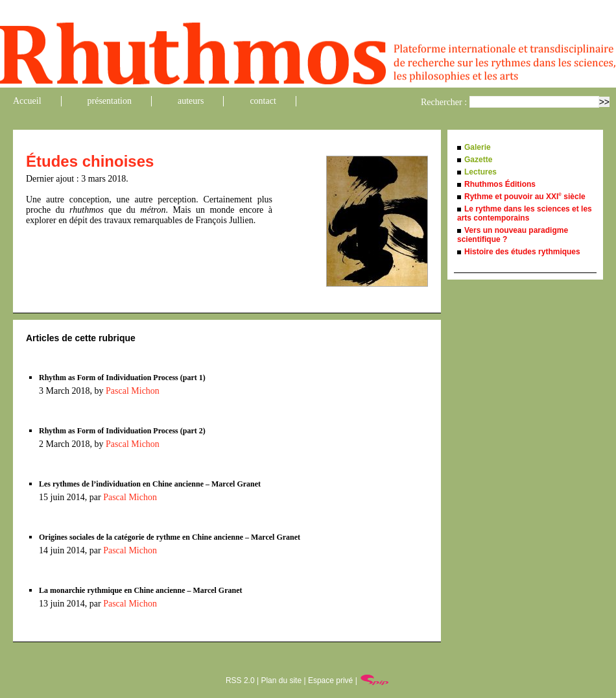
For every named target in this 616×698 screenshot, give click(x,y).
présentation (110, 101)
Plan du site (281, 680)
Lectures (480, 172)
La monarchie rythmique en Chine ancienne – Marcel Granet (141, 590)
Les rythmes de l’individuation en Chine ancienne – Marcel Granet (150, 484)
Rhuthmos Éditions (500, 184)
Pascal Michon (133, 391)
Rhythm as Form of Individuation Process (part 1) (122, 378)
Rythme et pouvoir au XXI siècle (525, 197)
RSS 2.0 (240, 680)
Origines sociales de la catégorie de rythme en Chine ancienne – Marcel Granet (170, 537)
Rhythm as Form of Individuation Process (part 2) (122, 431)
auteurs (191, 101)
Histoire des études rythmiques (522, 252)
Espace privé (330, 680)
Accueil (27, 101)
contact (263, 101)
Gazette (478, 160)
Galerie (478, 147)
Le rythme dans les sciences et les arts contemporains (525, 213)
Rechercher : (444, 102)
